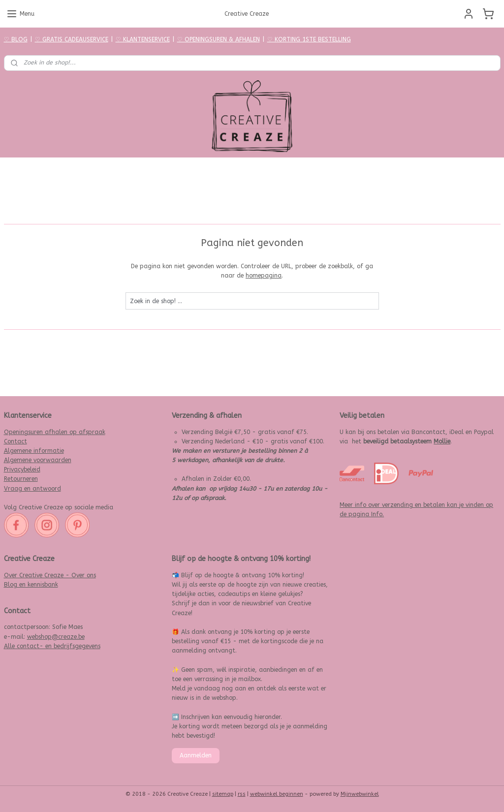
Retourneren (21, 479)
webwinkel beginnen (277, 794)
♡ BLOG (16, 39)
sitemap (223, 794)
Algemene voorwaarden (38, 460)
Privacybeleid (22, 469)
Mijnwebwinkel (360, 794)
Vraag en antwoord (32, 489)
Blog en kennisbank (31, 585)
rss (242, 794)
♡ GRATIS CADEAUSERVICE (72, 39)
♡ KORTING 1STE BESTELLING (309, 39)
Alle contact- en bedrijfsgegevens (52, 646)
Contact (16, 441)
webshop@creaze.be (56, 637)
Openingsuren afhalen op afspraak (55, 432)
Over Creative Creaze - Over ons (50, 575)
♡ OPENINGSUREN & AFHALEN (219, 39)
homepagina (264, 276)
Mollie (442, 441)
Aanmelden (196, 755)
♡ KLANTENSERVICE (143, 39)
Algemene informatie (34, 451)
